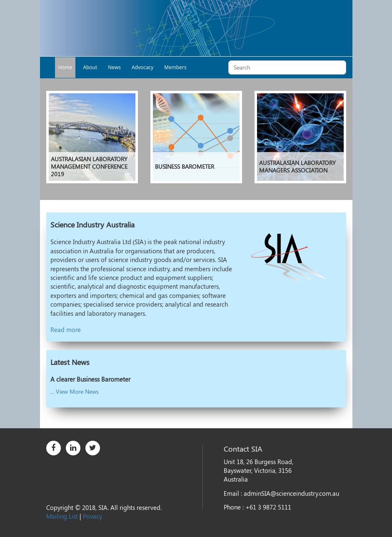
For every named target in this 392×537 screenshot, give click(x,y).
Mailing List (62, 516)
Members (175, 67)
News (114, 67)
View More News (77, 391)
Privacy (92, 516)
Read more (66, 330)
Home (65, 67)
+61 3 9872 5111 (268, 507)
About (90, 67)
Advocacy (142, 67)
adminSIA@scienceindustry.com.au (291, 493)
